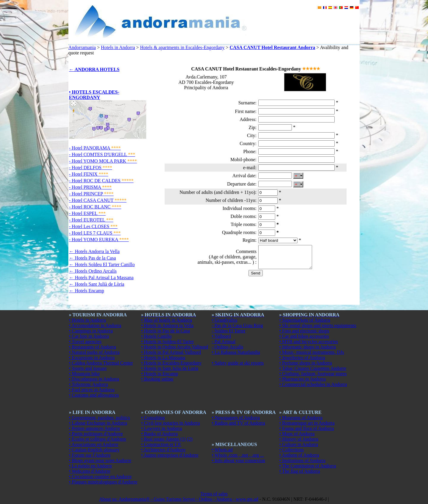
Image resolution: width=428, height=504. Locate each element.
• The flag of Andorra (300, 471)
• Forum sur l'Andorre (90, 455)
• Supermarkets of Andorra (305, 320)
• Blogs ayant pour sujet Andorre (100, 460)
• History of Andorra (299, 439)
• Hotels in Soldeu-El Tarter (167, 342)
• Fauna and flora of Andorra (307, 428)
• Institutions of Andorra (302, 460)
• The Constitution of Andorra (308, 466)
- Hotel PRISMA (90, 187)
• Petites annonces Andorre (95, 428)
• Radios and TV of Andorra (238, 423)
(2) (190, 439)
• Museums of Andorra (301, 418)
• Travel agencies (85, 342)
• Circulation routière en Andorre (100, 476)
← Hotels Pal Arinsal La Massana (101, 278)
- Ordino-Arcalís (227, 347)
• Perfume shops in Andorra (306, 363)
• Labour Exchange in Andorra (98, 423)
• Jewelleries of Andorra (302, 358)
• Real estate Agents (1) (163, 439)
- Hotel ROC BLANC (95, 207)
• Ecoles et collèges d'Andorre (97, 439)
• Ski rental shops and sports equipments (318, 325)
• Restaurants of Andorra (92, 347)
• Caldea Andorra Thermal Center (101, 363)
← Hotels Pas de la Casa (92, 258)
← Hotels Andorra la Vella (94, 251)
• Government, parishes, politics (99, 418)
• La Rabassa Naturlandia (236, 352)
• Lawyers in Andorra (162, 428)
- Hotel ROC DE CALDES (101, 181)
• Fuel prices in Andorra (92, 390)
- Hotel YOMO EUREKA (99, 240)
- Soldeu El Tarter (229, 331)
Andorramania (82, 47)
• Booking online (157, 379)
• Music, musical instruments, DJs (312, 352)
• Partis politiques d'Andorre (96, 434)
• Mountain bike (84, 374)
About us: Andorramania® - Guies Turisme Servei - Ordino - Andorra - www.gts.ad (179, 499)
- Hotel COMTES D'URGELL (102, 154)
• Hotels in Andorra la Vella (167, 325)
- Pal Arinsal (224, 342)
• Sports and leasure (88, 368)
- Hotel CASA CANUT (98, 200)
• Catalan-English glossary (94, 450)
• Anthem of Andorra (299, 455)
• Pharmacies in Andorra (303, 379)
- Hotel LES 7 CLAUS (95, 233)
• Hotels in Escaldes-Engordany (171, 363)
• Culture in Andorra (299, 444)
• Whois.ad (222, 450)
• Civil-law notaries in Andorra (171, 423)
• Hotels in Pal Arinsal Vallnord (171, 352)
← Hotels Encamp (86, 291)
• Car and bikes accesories (304, 336)
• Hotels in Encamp (160, 374)
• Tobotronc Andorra (88, 384)
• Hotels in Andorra (87, 320)
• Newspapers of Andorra (236, 418)
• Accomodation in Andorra (95, 325)
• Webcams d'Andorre (90, 471)
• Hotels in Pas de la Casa (166, 331)
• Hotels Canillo (156, 336)
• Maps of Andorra (297, 434)
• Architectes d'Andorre (163, 450)
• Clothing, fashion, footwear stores (313, 374)
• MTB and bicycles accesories (309, 342)
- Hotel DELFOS (91, 168)
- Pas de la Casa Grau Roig (237, 325)
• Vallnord (221, 336)
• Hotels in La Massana (163, 358)
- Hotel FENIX (89, 174)
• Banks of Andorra (159, 434)
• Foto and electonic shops (304, 331)
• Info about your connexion (238, 460)
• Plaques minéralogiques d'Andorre (103, 482)
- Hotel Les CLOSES (93, 226)
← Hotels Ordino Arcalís (93, 271)
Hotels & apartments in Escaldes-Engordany (182, 47)
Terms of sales (214, 494)
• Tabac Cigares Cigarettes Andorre (313, 368)
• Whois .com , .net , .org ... (238, 455)
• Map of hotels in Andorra (167, 320)
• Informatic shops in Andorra (308, 347)
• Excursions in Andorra (92, 358)
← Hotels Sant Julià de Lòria (97, 284)
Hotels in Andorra (118, 47)
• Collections (292, 450)
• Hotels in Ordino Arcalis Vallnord (175, 347)
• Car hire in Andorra (89, 336)
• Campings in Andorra (91, 331)
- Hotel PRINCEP (91, 194)
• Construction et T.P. (161, 444)
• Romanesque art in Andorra (307, 423)
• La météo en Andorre (91, 466)
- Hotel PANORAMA (95, 148)
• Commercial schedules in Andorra (313, 384)
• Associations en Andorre (94, 444)
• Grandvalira (224, 320)
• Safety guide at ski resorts (238, 363)
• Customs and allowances (94, 395)
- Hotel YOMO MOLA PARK (103, 161)
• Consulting (153, 418)
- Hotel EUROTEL (91, 220)
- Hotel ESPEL (87, 213)
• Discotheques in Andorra (94, 379)
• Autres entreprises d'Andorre (170, 455)
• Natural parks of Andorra (94, 352)
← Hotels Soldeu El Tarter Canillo (102, 264)
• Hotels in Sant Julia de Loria (170, 368)
